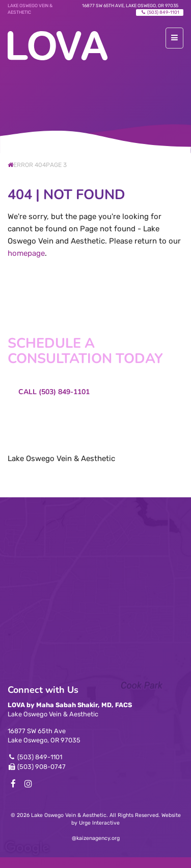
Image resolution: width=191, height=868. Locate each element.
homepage (26, 253)
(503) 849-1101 (160, 12)
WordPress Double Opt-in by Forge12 (66, 862)
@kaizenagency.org (96, 838)
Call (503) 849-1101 (54, 392)
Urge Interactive (99, 823)
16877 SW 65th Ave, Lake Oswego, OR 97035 (130, 6)
